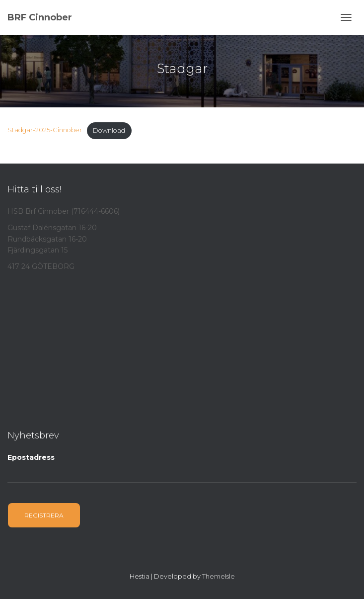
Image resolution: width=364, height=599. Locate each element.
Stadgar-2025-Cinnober (45, 130)
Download (109, 130)
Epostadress (31, 457)
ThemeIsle (218, 576)
